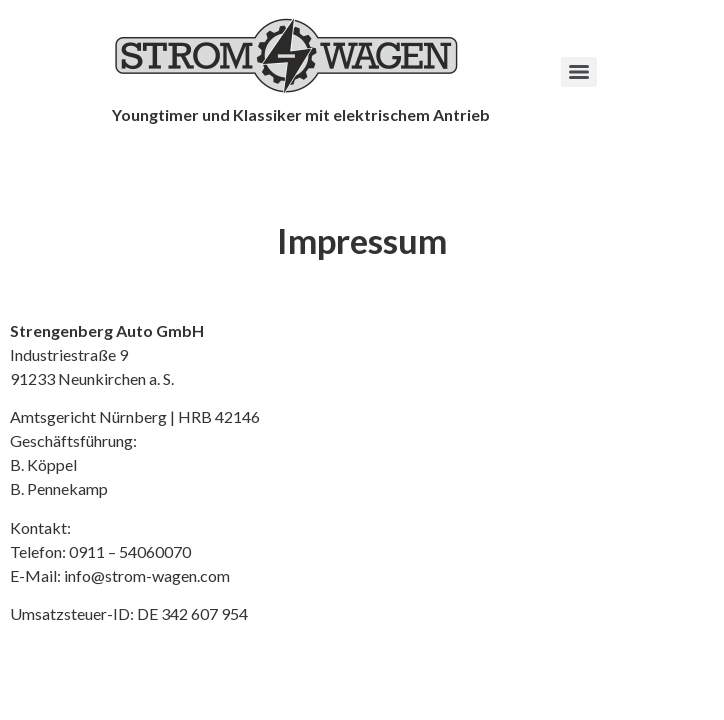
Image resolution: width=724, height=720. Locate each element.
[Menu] (579, 72)
